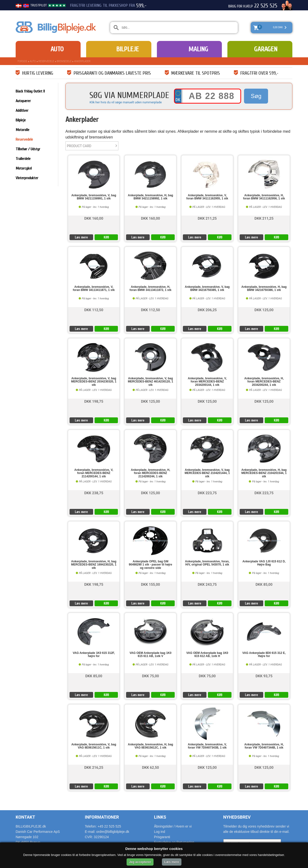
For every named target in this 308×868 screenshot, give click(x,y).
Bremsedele (64, 61)
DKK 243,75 (207, 584)
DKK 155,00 (151, 584)
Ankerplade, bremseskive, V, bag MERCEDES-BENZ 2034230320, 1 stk (94, 382)
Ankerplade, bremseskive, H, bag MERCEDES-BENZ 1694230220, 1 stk (94, 565)
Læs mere (81, 237)
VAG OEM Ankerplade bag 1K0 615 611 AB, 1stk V (150, 655)
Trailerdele (23, 159)
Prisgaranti (162, 837)
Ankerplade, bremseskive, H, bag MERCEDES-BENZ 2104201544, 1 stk (264, 473)
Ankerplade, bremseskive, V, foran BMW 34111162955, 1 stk (207, 197)
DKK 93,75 (264, 676)
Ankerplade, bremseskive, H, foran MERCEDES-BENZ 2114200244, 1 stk (151, 473)
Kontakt (25, 817)
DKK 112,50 (94, 310)
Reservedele (46, 61)
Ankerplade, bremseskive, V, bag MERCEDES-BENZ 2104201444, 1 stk (207, 473)
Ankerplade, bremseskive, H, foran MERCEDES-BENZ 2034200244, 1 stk (264, 382)
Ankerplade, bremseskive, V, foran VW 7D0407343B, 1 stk (207, 746)
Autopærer (23, 101)
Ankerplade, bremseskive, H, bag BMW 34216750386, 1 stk (264, 289)
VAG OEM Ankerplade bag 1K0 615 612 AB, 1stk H (207, 655)
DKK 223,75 (207, 493)
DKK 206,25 (207, 310)
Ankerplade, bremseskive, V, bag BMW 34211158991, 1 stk (94, 197)
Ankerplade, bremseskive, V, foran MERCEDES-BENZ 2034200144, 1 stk (207, 382)
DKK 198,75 (94, 401)
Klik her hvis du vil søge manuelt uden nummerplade (126, 102)
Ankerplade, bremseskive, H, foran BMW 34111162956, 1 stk (264, 197)
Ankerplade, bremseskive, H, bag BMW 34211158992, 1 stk (150, 197)
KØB (106, 237)
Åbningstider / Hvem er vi (173, 826)
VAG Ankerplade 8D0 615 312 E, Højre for (264, 655)
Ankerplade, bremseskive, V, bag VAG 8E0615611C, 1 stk (94, 746)
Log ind (160, 832)
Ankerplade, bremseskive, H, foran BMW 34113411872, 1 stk (150, 289)
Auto (57, 49)
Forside (22, 61)
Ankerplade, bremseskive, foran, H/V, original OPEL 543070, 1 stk (207, 563)
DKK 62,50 (150, 767)
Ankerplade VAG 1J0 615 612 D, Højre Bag (264, 563)
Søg (256, 96)
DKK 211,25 (207, 218)
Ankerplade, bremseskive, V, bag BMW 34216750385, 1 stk (207, 289)
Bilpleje (128, 49)
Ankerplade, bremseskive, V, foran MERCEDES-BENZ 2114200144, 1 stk (94, 473)
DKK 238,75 (94, 493)
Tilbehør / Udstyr (28, 149)
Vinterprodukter (27, 178)
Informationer (102, 817)
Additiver (22, 111)
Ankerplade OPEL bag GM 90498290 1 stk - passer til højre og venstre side (150, 565)
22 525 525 (266, 6)
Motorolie (22, 130)
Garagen (266, 49)
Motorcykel (24, 168)
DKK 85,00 (264, 584)
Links (160, 817)
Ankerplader (82, 61)
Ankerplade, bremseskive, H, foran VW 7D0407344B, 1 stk (264, 746)
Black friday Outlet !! (30, 91)
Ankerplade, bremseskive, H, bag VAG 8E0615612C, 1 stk (150, 746)
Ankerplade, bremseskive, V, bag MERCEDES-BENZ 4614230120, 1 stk (150, 382)
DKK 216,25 (94, 767)
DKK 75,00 (150, 676)
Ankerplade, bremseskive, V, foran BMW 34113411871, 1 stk (94, 289)
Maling (198, 49)
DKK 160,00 (94, 218)
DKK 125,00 (264, 310)
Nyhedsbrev (237, 817)
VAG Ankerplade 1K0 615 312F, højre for (94, 655)
